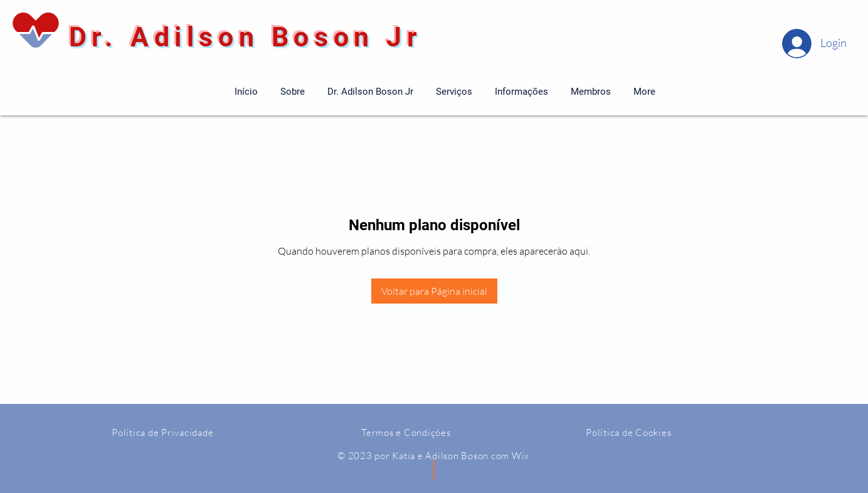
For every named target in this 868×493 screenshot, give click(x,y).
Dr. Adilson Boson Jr (240, 37)
